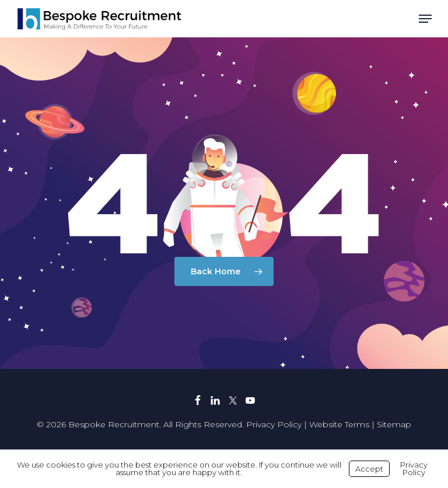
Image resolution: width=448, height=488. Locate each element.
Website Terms (339, 424)
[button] (425, 19)
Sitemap (394, 424)
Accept (369, 469)
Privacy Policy (274, 424)
